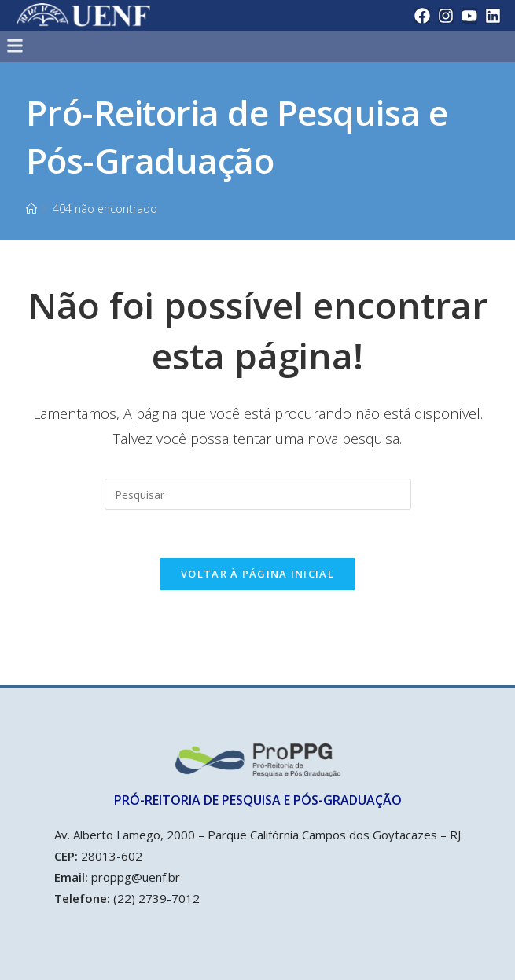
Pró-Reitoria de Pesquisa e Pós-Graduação (237, 137)
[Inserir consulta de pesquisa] (258, 494)
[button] (199, 46)
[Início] (31, 209)
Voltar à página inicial (257, 574)
